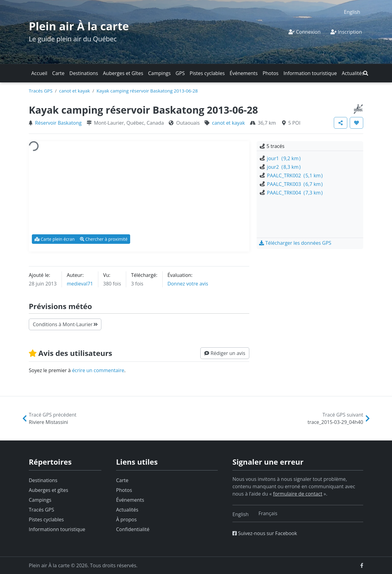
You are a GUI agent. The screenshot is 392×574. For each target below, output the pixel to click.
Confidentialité (133, 529)
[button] (366, 73)
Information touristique (310, 73)
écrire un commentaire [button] (98, 370)
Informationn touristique (57, 529)
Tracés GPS (41, 91)
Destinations (84, 73)
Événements (244, 73)
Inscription (346, 32)
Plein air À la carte (79, 26)
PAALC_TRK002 (295, 176)
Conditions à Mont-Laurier (65, 324)
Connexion (304, 32)
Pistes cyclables (207, 73)
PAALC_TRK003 (295, 184)
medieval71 (80, 284)
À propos (126, 519)
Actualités (353, 73)
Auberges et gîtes (49, 490)
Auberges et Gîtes (123, 73)
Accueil (39, 73)
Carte (58, 73)
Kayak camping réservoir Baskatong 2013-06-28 (147, 91)
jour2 (284, 167)
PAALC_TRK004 (295, 193)
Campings (160, 73)
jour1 (284, 158)
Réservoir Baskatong (58, 123)
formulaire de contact (298, 494)
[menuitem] (352, 12)
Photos (270, 73)
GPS (180, 73)
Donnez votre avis (188, 284)
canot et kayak (75, 91)
